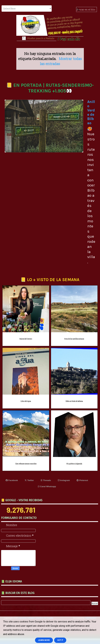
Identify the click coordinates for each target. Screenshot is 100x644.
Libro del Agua (26, 401)
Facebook (12, 480)
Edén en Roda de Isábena (74, 401)
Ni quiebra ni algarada (74, 464)
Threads (46, 480)
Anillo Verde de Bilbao (91, 112)
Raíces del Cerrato (26, 339)
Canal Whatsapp (47, 486)
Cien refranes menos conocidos (26, 464)
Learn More (44, 640)
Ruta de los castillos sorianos (74, 339)
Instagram (64, 480)
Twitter (29, 480)
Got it (60, 640)
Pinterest (82, 480)
